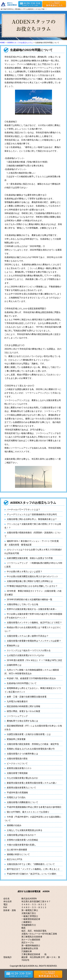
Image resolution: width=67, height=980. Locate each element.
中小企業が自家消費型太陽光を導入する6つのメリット (32, 576)
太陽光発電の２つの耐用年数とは (22, 754)
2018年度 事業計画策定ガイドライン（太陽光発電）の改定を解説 (33, 593)
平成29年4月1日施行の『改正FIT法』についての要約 (31, 874)
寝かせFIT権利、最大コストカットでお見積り (28, 812)
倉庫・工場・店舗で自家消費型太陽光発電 (27, 697)
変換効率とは (13, 646)
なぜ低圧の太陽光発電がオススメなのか (26, 655)
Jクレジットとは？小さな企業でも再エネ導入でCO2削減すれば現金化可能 (33, 551)
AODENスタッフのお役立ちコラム (20, 43)
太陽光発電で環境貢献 (17, 773)
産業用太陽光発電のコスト (19, 768)
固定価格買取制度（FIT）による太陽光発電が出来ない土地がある (33, 728)
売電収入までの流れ (16, 797)
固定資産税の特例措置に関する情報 (23, 706)
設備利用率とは (14, 665)
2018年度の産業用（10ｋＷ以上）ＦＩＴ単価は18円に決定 (34, 660)
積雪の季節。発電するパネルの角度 (23, 711)
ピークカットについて (17, 763)
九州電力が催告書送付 (17, 701)
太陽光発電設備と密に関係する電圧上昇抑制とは (30, 581)
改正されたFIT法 (15, 859)
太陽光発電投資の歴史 (17, 759)
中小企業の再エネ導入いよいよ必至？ (25, 572)
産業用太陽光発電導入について (21, 788)
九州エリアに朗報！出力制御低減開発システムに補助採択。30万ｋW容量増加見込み (32, 672)
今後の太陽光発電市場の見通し (21, 845)
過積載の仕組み (14, 825)
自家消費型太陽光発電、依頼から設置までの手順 (30, 558)
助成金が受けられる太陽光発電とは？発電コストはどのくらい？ (33, 629)
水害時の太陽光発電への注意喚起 (22, 840)
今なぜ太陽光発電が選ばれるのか (22, 778)
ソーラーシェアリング (17, 716)
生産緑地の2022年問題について (22, 683)
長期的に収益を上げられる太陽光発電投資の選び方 (31, 749)
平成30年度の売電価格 (17, 793)
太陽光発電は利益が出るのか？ (21, 835)
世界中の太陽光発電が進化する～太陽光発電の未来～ (32, 609)
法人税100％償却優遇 (17, 850)
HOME (2, 43)
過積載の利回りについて (18, 854)
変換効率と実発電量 (16, 739)
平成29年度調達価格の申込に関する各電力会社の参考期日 (34, 807)
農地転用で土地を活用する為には (22, 721)
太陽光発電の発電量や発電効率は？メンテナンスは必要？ (34, 641)
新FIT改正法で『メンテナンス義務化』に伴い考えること (33, 869)
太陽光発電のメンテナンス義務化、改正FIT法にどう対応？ (34, 623)
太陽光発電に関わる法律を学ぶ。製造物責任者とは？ (32, 519)
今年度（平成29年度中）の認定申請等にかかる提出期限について (33, 819)
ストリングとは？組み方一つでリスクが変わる (29, 650)
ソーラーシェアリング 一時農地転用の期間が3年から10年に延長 (33, 565)
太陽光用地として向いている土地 (22, 604)
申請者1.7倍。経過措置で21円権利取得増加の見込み (31, 678)
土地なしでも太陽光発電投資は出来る (25, 830)
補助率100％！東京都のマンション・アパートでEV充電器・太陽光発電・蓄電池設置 (32, 543)
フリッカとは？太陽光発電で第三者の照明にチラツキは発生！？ (33, 526)
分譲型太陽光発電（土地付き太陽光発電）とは (29, 734)
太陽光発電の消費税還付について (22, 802)
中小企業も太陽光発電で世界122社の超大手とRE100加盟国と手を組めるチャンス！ (33, 616)
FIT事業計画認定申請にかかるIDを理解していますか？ (32, 586)
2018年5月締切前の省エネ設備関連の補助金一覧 (30, 600)
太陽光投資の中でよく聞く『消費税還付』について (31, 864)
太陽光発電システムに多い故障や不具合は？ (28, 636)
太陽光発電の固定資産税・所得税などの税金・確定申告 (33, 744)
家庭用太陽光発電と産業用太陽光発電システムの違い (32, 783)
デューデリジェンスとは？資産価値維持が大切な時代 (32, 514)
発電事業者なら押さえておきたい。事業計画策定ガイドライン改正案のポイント (33, 690)
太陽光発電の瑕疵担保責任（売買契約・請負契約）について (33, 534)
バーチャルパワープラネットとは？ (23, 510)
